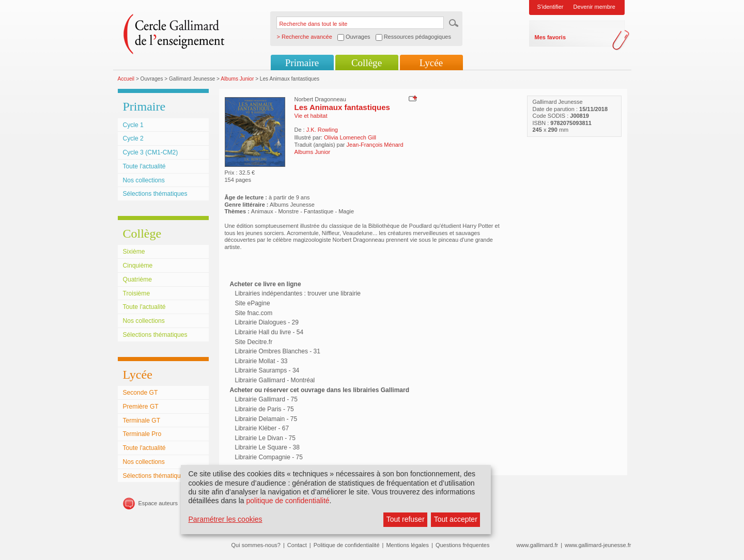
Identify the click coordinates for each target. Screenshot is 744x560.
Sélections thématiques (155, 194)
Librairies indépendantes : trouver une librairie (298, 293)
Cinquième (138, 266)
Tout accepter (456, 519)
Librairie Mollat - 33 (261, 361)
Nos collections (144, 180)
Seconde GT (141, 393)
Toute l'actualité (144, 166)
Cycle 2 (133, 138)
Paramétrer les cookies (225, 519)
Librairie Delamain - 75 (266, 419)
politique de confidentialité (288, 501)
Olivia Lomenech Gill (350, 137)
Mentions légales (407, 545)
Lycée (431, 63)
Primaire (302, 63)
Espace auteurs (158, 503)
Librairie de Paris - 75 (265, 409)
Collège (367, 63)
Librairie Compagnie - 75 (269, 457)
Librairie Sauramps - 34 (267, 370)
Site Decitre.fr (254, 342)
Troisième (137, 293)
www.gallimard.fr (538, 545)
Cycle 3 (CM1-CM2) (151, 152)
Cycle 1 (133, 125)
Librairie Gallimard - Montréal (275, 380)
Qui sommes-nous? (256, 545)
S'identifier (551, 7)
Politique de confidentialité (347, 545)
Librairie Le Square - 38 (267, 447)
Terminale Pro (142, 434)
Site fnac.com (254, 313)
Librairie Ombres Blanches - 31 (278, 351)
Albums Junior (237, 79)
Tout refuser (406, 519)
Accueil (126, 79)
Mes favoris (551, 37)
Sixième (134, 252)
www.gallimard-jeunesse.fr (598, 545)
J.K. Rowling (322, 130)
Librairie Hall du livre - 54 (269, 332)
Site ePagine (253, 303)
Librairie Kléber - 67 (262, 428)
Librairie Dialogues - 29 (267, 322)
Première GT (141, 407)
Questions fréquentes (463, 545)
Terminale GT (142, 421)
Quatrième (137, 279)
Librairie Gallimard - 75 (266, 399)
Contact (297, 545)
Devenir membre (594, 7)
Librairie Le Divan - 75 (265, 438)
